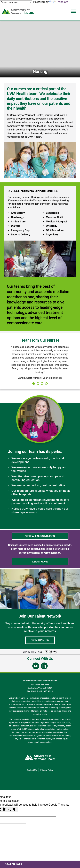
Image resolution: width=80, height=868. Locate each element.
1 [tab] (34, 384)
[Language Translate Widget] (16, 2)
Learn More (40, 562)
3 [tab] (42, 384)
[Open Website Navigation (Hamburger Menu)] (73, 9)
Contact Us (33, 770)
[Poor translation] (12, 809)
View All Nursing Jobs (40, 536)
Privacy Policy (47, 770)
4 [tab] (46, 384)
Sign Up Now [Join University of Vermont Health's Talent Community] (40, 640)
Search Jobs (14, 864)
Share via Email (55, 652)
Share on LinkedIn (51, 652)
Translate (59, 2)
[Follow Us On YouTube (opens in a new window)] (36, 666)
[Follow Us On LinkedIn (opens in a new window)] (44, 666)
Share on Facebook (46, 652)
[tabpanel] (40, 362)
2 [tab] (38, 384)
